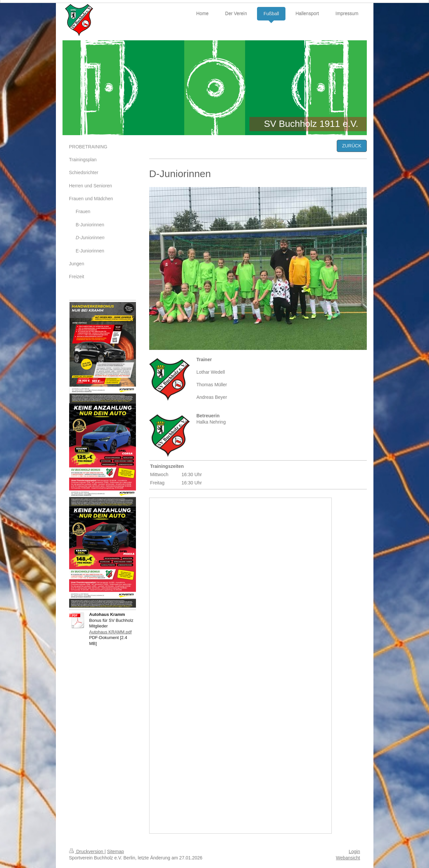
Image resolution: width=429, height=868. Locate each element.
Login (354, 851)
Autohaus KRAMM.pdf (111, 632)
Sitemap (116, 851)
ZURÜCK (352, 146)
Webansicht (348, 858)
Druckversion (87, 851)
